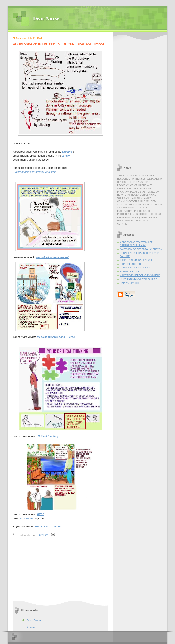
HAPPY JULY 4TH (129, 283)
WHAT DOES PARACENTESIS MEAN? (140, 275)
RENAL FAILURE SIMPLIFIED (136, 268)
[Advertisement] (48, 570)
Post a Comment (35, 620)
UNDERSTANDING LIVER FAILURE (139, 279)
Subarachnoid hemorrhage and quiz (34, 172)
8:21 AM (44, 535)
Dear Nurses (47, 19)
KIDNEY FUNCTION (130, 264)
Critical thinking (48, 436)
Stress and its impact (48, 527)
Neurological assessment (52, 257)
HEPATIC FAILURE (130, 272)
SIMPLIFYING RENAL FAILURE (136, 260)
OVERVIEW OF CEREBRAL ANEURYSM (141, 249)
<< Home (30, 627)
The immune (27, 518)
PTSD (41, 514)
